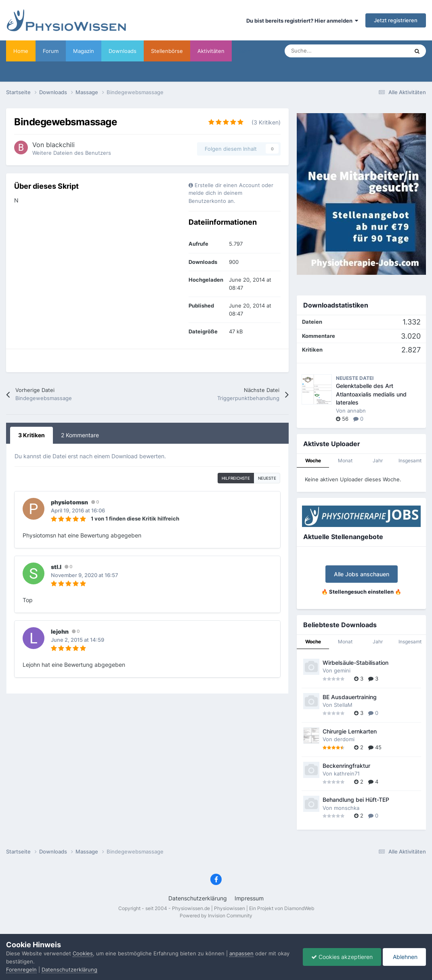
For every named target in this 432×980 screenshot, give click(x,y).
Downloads (123, 51)
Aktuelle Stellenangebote (343, 537)
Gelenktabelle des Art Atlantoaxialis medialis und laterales (371, 394)
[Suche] (329, 51)
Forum (51, 51)
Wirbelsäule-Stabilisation (355, 663)
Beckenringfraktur (346, 766)
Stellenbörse (167, 51)
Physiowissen (230, 908)
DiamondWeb (299, 908)
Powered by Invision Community (216, 916)
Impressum (249, 898)
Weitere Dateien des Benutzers (72, 153)
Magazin (84, 51)
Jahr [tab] (378, 460)
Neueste (267, 478)
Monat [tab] (345, 460)
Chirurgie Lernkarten (350, 731)
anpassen (241, 953)
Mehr (246, 51)
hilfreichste (236, 478)
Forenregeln (21, 969)
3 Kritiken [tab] (31, 435)
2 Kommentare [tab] (80, 435)
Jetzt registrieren (396, 20)
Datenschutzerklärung (198, 898)
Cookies (83, 953)
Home (21, 51)
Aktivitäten (211, 51)
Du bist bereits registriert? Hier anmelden (302, 21)
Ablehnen (404, 957)
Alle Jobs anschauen (362, 574)
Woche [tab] (313, 460)
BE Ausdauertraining (350, 697)
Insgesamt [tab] (410, 460)
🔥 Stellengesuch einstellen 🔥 (361, 592)
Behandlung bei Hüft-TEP (356, 800)
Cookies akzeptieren (342, 957)
